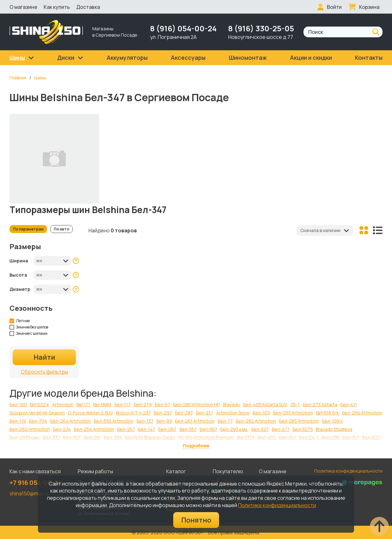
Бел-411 (349, 404)
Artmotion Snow (233, 413)
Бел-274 (62, 429)
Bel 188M (102, 404)
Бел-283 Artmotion (299, 421)
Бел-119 (18, 421)
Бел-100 (18, 404)
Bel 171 (83, 404)
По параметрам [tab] (28, 229)
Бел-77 (225, 421)
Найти (44, 357)
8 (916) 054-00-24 (183, 28)
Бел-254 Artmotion (94, 429)
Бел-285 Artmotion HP (196, 404)
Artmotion (63, 404)
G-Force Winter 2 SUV (90, 413)
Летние (20, 321)
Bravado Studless (334, 429)
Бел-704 (38, 421)
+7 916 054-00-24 (36, 483)
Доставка (88, 7)
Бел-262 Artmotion (30, 429)
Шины (40, 78)
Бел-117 (122, 404)
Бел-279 (143, 404)
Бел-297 (163, 413)
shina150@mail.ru (29, 493)
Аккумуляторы (127, 58)
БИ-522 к (40, 404)
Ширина (19, 261)
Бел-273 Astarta (320, 404)
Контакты (369, 58)
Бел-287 (184, 413)
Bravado (231, 404)
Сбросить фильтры (44, 372)
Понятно (196, 520)
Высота (18, 275)
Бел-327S (303, 429)
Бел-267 (167, 429)
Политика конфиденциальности (348, 471)
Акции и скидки (311, 58)
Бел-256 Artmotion (362, 413)
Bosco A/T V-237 (133, 413)
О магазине (23, 7)
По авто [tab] (61, 229)
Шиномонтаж (248, 58)
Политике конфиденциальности (277, 505)
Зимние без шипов (29, 327)
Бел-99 (164, 421)
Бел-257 (126, 429)
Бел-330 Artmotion (114, 421)
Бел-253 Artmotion (293, 413)
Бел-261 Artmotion (195, 421)
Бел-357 (188, 429)
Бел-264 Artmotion (70, 421)
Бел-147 (147, 429)
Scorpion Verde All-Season (37, 413)
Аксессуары (188, 58)
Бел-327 (260, 429)
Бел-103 (261, 413)
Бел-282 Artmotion (256, 421)
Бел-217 (205, 413)
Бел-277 (281, 429)
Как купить (57, 7)
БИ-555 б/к (328, 413)
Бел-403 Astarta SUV (265, 404)
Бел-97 (162, 404)
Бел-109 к (332, 421)
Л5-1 (295, 404)
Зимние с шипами (29, 334)
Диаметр (20, 289)
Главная (18, 78)
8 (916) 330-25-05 (261, 28)
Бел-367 (208, 429)
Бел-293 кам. (234, 429)
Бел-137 (145, 421)
